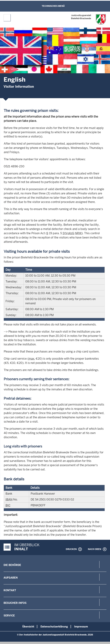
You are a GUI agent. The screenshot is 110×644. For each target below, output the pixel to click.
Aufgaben (11, 578)
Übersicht (28, 627)
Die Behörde (12, 565)
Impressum (81, 627)
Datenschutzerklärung (54, 627)
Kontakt (10, 590)
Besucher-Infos (15, 603)
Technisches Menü (53, 6)
